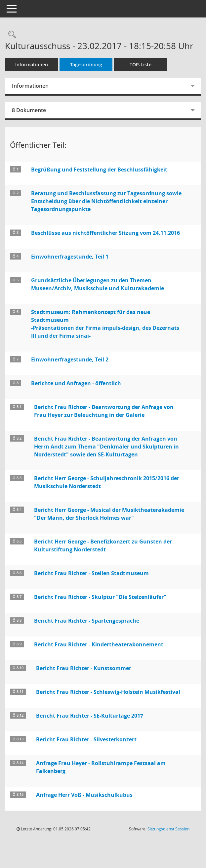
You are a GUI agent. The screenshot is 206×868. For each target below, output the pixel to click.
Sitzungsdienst (168, 829)
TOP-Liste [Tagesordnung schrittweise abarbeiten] (141, 64)
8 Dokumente (29, 110)
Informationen (32, 64)
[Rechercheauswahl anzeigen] (11, 35)
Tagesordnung (86, 64)
